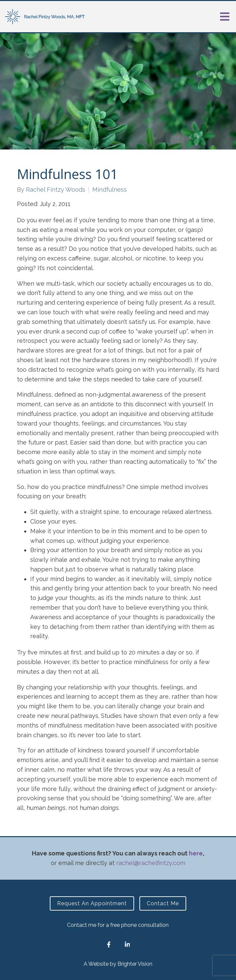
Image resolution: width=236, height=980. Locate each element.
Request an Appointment (92, 903)
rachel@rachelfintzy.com (151, 863)
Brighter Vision (135, 964)
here (196, 853)
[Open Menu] (225, 17)
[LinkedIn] (127, 944)
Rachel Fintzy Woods (56, 190)
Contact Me (163, 903)
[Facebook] (109, 944)
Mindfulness (110, 190)
